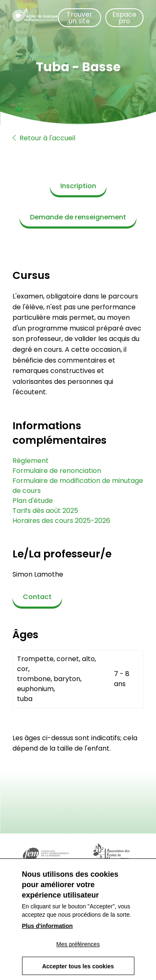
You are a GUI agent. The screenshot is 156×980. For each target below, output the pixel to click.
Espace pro (124, 18)
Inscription (78, 186)
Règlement (31, 461)
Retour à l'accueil (44, 138)
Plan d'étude (33, 501)
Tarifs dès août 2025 (45, 511)
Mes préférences (78, 954)
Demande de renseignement (78, 217)
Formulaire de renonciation (57, 471)
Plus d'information (47, 935)
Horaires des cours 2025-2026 (61, 521)
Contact (37, 597)
